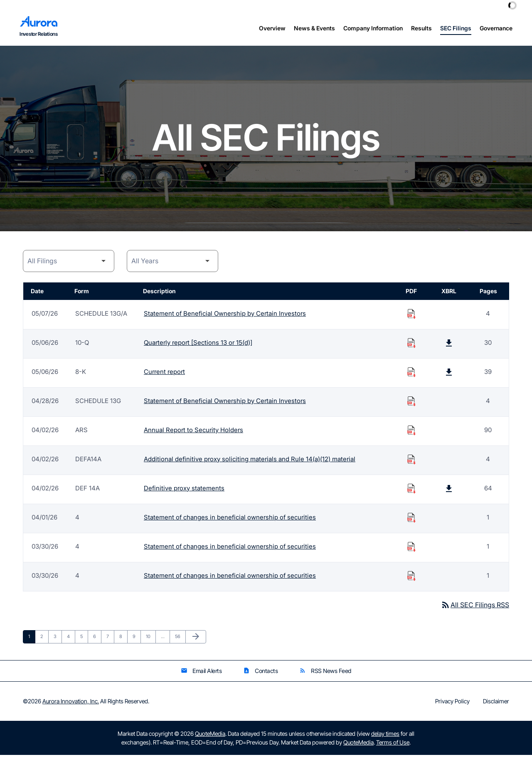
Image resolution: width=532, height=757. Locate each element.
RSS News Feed (325, 673)
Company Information (373, 28)
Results (421, 28)
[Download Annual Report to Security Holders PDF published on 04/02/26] (411, 432)
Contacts (260, 673)
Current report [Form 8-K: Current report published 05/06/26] (164, 373)
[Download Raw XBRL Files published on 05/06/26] (449, 344)
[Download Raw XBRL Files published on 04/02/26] (449, 490)
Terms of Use (393, 744)
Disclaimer (496, 703)
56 (180, 638)
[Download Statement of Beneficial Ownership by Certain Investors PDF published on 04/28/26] (411, 403)
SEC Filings (456, 28)
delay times (385, 736)
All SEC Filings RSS (475, 606)
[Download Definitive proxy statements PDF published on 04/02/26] (411, 490)
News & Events (314, 28)
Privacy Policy (452, 703)
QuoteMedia (210, 736)
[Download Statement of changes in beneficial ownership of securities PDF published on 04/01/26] (411, 519)
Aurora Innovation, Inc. (71, 703)
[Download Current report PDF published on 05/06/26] (411, 374)
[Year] (172, 263)
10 (151, 638)
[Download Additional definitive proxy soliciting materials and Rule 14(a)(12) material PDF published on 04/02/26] (411, 461)
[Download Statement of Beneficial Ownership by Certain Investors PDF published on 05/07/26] (411, 315)
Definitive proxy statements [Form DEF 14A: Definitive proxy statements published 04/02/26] (184, 490)
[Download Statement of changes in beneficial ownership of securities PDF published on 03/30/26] (411, 548)
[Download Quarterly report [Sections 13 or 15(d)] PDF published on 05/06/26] (411, 344)
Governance (496, 28)
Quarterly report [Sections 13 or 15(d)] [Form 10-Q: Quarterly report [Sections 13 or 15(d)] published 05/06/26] (198, 344)
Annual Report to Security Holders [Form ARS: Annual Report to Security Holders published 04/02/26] (193, 432)
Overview (272, 28)
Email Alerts (201, 673)
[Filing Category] (69, 263)
